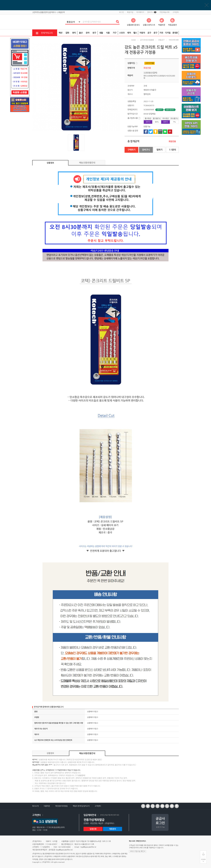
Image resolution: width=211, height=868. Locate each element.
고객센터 (176, 12)
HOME (133, 40)
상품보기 (159, 110)
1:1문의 (172, 150)
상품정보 (50, 163)
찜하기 (159, 150)
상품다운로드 (170, 110)
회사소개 (35, 806)
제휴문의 (113, 829)
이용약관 (47, 806)
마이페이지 (140, 12)
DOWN (203, 859)
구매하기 (131, 150)
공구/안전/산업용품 (147, 40)
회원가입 (130, 12)
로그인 (121, 12)
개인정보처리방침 (61, 806)
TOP (203, 855)
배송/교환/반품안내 (87, 163)
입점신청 (93, 829)
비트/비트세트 (174, 40)
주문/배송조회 (164, 12)
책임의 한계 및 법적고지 (81, 806)
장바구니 (152, 12)
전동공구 (161, 40)
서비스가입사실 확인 (138, 851)
